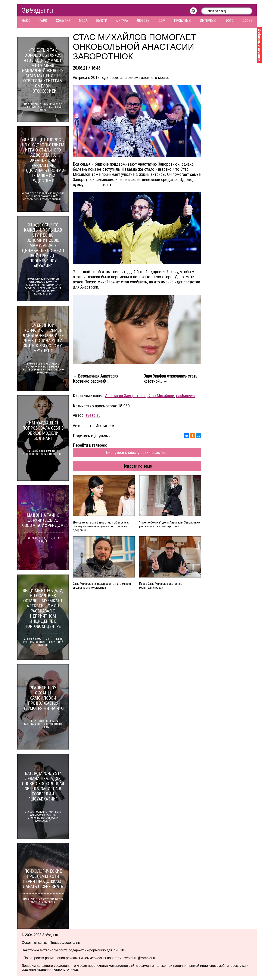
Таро (43, 21)
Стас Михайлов (161, 396)
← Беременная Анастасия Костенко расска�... (96, 379)
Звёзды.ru (37, 10)
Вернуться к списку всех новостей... (137, 452)
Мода (83, 21)
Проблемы (183, 21)
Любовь (143, 21)
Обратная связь (34, 943)
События (63, 21)
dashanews (185, 396)
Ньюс (26, 21)
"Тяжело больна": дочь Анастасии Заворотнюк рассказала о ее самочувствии (170, 524)
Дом (162, 21)
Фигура (122, 21)
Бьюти (102, 21)
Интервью (208, 21)
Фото (230, 21)
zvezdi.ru (93, 415)
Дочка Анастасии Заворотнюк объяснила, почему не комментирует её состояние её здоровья (101, 526)
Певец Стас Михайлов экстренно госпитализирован (161, 586)
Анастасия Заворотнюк (125, 396)
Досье (247, 21)
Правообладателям (65, 943)
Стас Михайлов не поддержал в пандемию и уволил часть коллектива (102, 586)
